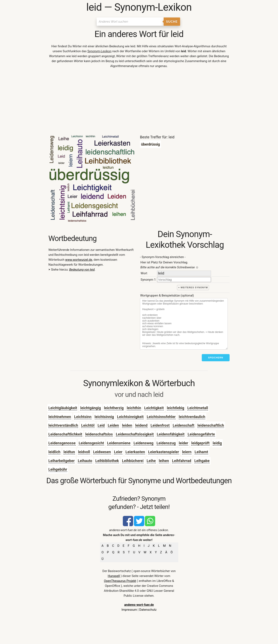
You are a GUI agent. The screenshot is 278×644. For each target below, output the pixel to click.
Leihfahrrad (182, 461)
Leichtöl (88, 425)
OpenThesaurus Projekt (120, 581)
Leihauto (85, 461)
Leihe (151, 461)
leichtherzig (114, 408)
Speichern (216, 358)
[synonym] (184, 280)
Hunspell (114, 576)
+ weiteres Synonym (193, 287)
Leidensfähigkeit (171, 434)
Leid (101, 425)
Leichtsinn (83, 417)
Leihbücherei (133, 461)
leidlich (54, 452)
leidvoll (84, 452)
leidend (141, 425)
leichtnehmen (60, 417)
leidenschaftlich (211, 425)
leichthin (134, 408)
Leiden (113, 425)
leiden (127, 425)
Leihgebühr (58, 469)
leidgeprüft (200, 443)
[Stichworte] (184, 324)
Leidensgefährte (201, 434)
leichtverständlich (63, 425)
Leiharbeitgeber (62, 461)
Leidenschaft (184, 425)
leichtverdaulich (192, 417)
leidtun (69, 452)
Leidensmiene (119, 443)
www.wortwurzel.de (79, 260)
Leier (118, 452)
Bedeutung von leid (82, 270)
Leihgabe (202, 461)
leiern (187, 452)
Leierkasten (135, 452)
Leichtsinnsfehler (161, 417)
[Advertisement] (139, 102)
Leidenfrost (160, 425)
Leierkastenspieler (164, 452)
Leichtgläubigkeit (63, 408)
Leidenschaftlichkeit (65, 434)
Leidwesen (102, 452)
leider (184, 443)
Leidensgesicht (91, 443)
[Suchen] (130, 22)
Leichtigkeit (154, 408)
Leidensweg (144, 443)
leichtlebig (176, 408)
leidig (217, 443)
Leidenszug (166, 443)
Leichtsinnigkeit (130, 417)
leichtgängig (90, 408)
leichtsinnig (104, 417)
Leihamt (201, 452)
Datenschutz (148, 610)
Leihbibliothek (107, 461)
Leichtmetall (198, 408)
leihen (164, 461)
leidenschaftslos (99, 434)
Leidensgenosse (62, 443)
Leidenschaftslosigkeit (135, 434)
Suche (172, 22)
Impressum (129, 610)
